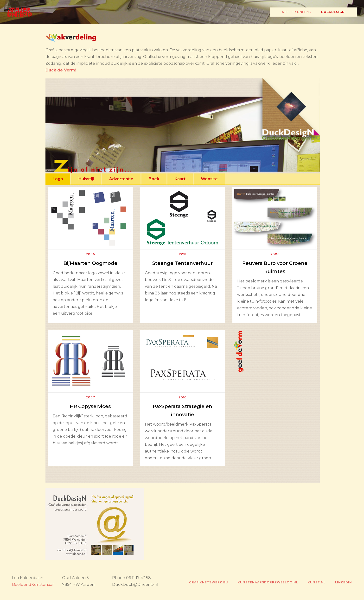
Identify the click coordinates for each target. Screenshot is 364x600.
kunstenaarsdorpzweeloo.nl (268, 582)
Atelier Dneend (297, 12)
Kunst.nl (317, 582)
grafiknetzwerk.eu (209, 582)
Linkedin (344, 582)
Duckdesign (333, 12)
